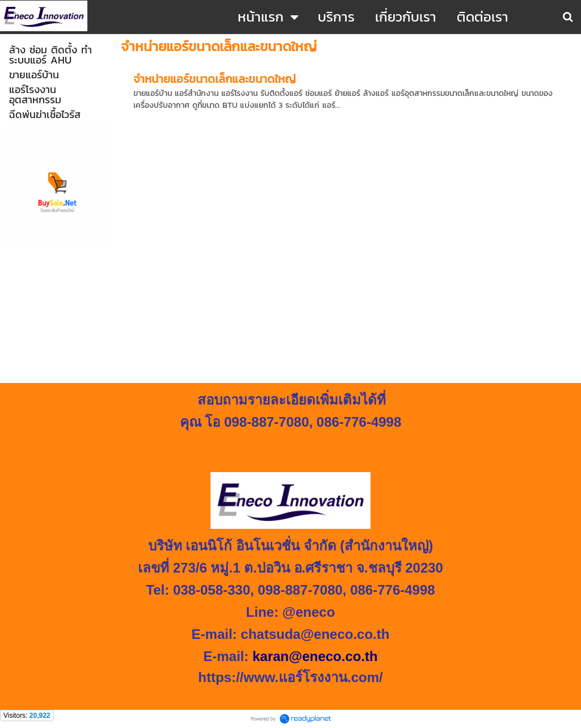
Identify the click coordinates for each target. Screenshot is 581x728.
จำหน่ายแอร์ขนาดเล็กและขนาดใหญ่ (214, 79)
